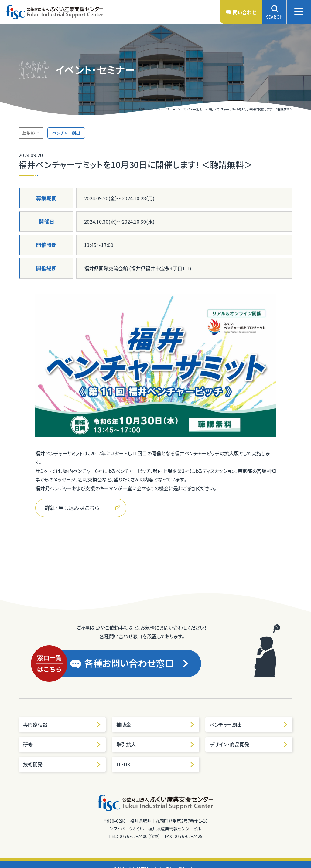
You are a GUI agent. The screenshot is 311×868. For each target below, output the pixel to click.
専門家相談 (62, 724)
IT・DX (155, 764)
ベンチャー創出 (249, 724)
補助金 (155, 724)
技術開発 (62, 764)
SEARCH (274, 12)
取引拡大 (155, 744)
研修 (62, 744)
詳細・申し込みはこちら (82, 508)
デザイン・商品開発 (249, 744)
